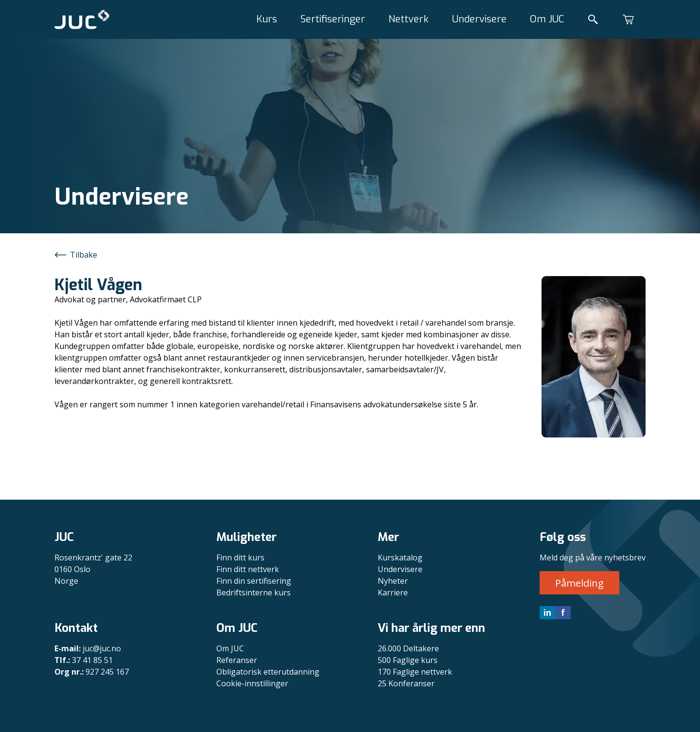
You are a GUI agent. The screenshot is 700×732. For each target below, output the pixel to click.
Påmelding (579, 583)
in (547, 612)
